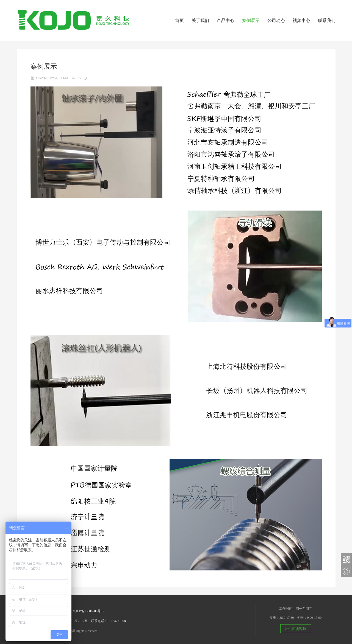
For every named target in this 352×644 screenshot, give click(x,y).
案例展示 (251, 20)
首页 (179, 20)
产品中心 (226, 20)
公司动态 (276, 20)
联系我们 (327, 20)
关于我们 (200, 20)
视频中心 (301, 20)
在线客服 (296, 629)
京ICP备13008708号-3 (88, 611)
